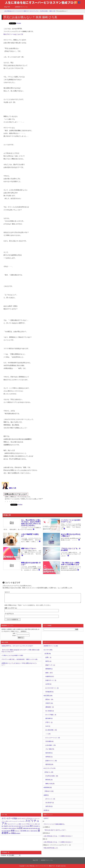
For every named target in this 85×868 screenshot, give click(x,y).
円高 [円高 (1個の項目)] (12, 826)
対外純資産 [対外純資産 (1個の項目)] (36, 826)
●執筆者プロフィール (21, 7)
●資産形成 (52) (48, 787)
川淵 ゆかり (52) (49, 791)
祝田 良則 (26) (49, 764)
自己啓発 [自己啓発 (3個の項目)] (23, 831)
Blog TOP (7, 7)
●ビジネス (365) (48, 650)
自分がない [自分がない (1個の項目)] (18, 831)
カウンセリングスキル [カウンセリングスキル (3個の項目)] (25, 819)
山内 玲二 (46, 818)
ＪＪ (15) (48, 734)
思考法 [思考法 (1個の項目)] (10, 828)
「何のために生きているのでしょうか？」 (55, 830)
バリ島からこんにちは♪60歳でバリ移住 (12, 655)
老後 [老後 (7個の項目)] (13, 831)
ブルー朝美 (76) (50, 749)
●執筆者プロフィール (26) (51, 646)
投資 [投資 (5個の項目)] (21, 828)
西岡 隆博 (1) (49, 669)
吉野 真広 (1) (49, 757)
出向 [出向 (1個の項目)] (15, 826)
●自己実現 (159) (48, 696)
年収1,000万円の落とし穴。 (51, 848)
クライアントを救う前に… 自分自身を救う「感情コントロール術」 (20, 659)
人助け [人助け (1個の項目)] (36, 824)
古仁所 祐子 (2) (50, 803)
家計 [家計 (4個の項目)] (32, 826)
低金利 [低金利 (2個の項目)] (6, 826)
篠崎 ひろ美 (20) (50, 784)
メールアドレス (9, 614)
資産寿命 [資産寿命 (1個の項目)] (35, 831)
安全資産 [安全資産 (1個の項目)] (28, 826)
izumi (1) (48, 726)
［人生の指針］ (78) (50, 745)
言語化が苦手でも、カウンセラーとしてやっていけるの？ (17, 646)
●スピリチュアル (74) (49, 768)
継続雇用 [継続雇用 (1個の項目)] (9, 831)
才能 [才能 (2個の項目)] (18, 828)
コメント (7, 592)
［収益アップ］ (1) (50, 665)
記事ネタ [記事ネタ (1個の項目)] (28, 831)
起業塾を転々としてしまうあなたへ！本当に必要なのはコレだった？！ (19, 664)
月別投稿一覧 (4, 855)
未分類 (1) (46, 810)
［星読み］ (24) (49, 699)
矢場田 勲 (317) (50, 676)
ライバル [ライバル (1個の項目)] (32, 824)
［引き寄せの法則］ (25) (51, 776)
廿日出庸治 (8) (49, 741)
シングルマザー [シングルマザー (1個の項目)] (21, 821)
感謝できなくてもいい (29, 548)
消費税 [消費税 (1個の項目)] (24, 828)
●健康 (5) (46, 795)
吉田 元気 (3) (49, 806)
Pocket (19, 23)
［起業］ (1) (48, 657)
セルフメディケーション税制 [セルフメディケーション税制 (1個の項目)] (14, 824)
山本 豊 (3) (48, 684)
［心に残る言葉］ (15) (51, 730)
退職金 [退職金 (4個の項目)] (14, 833)
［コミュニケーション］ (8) (52, 738)
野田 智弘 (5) (49, 780)
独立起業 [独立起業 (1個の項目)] (31, 828)
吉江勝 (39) (48, 654)
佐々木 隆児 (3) (50, 711)
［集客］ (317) (49, 673)
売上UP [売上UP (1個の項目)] (23, 826)
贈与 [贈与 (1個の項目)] (10, 833)
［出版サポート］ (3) (50, 680)
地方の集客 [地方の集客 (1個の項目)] (19, 826)
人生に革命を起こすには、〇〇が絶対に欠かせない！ (58, 836)
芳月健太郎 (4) (49, 692)
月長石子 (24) (49, 703)
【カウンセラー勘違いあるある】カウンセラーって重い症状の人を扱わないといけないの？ (20, 651)
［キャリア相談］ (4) (50, 715)
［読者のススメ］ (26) (51, 761)
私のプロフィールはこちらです (13, 34)
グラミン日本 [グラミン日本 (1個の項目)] (5, 821)
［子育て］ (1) (48, 722)
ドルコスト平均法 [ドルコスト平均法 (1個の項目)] (25, 824)
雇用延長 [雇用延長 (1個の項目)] (18, 833)
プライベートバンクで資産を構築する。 (55, 824)
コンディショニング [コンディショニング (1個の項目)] (13, 821)
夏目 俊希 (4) (49, 718)
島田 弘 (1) (48, 661)
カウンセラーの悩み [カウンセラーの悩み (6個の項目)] (10, 818)
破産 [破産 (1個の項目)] (34, 828)
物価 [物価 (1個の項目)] (27, 828)
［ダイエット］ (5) (50, 799)
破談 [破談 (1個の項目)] (37, 828)
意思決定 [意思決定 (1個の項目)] (14, 828)
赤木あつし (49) (49, 772)
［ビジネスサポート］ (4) (52, 688)
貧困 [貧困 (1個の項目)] (32, 831)
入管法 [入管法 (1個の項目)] (10, 826)
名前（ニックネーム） (11, 608)
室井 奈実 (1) (49, 753)
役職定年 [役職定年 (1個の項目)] (6, 828)
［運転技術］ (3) (49, 707)
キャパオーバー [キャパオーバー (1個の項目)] (36, 819)
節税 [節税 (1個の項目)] (5, 831)
